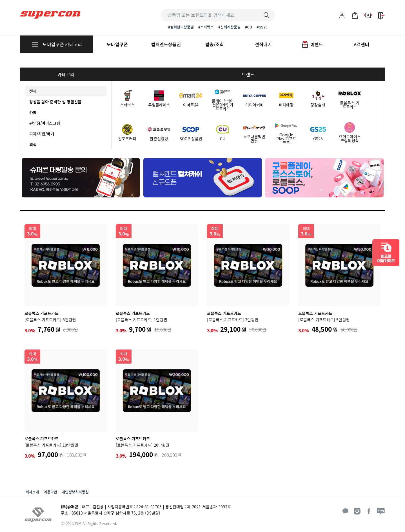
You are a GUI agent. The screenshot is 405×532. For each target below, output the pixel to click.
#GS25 (262, 27)
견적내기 (263, 44)
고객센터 (361, 44)
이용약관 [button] (50, 492)
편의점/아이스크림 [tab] (45, 123)
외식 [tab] (33, 144)
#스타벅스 (206, 27)
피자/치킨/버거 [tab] (42, 134)
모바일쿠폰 (117, 44)
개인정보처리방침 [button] (75, 492)
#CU (249, 27)
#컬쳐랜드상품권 (181, 27)
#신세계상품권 (229, 27)
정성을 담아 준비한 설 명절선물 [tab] (55, 102)
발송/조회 (215, 44)
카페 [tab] (33, 112)
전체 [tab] (33, 91)
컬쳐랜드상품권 (166, 44)
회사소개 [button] (32, 492)
